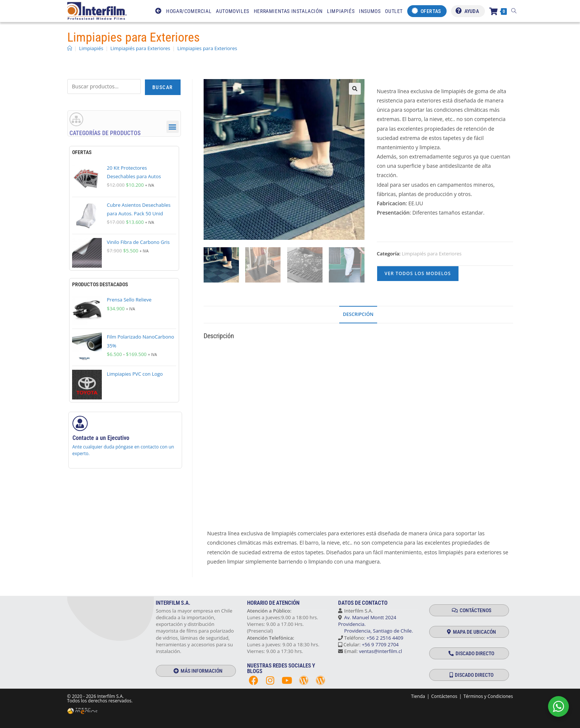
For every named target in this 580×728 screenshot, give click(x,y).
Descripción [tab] (358, 314)
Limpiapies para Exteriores (207, 48)
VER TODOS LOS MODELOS (418, 273)
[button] (355, 89)
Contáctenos (444, 696)
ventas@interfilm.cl (380, 651)
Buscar (163, 87)
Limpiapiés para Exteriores (432, 254)
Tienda (418, 696)
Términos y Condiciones (488, 696)
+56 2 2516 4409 (385, 638)
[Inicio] (70, 48)
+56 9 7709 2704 (380, 644)
